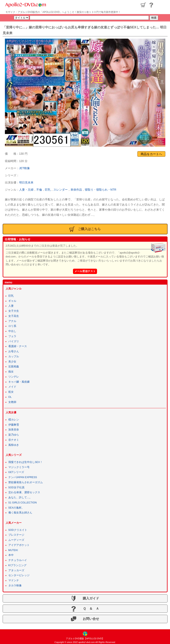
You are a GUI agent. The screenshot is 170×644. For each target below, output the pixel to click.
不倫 (39, 190)
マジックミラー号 (19, 467)
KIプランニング (18, 565)
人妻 (11, 306)
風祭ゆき (14, 445)
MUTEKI (13, 550)
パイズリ (14, 341)
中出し (12, 331)
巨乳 (48, 190)
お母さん (14, 351)
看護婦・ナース (18, 346)
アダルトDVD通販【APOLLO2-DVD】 (85, 638)
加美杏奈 (14, 430)
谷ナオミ (14, 440)
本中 (11, 555)
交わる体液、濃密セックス (24, 492)
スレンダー (61, 190)
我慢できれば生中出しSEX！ (25, 462)
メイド (12, 387)
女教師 (12, 402)
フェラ (12, 336)
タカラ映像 (15, 586)
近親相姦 (14, 367)
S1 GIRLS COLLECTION (23, 503)
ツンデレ (14, 377)
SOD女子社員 (16, 487)
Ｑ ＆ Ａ (85, 609)
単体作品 (76, 190)
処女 (11, 392)
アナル (12, 321)
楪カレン (14, 420)
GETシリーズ (16, 472)
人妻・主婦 (26, 190)
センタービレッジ (19, 575)
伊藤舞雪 (14, 425)
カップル (14, 357)
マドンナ (14, 580)
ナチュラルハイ (18, 560)
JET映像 (25, 168)
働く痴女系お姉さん (20, 513)
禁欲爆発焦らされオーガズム (26, 482)
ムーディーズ (16, 540)
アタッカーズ (16, 570)
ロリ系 (12, 326)
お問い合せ (85, 619)
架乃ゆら (14, 435)
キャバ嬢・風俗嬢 (19, 382)
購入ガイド (85, 598)
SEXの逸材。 (16, 508)
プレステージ (16, 535)
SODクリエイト (18, 530)
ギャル (12, 301)
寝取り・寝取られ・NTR (101, 190)
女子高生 (14, 316)
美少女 (12, 362)
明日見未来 (26, 182)
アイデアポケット (19, 545)
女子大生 (14, 311)
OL (10, 397)
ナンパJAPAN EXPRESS (23, 477)
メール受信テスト (85, 271)
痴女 (11, 372)
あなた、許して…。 (20, 498)
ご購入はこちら (85, 229)
